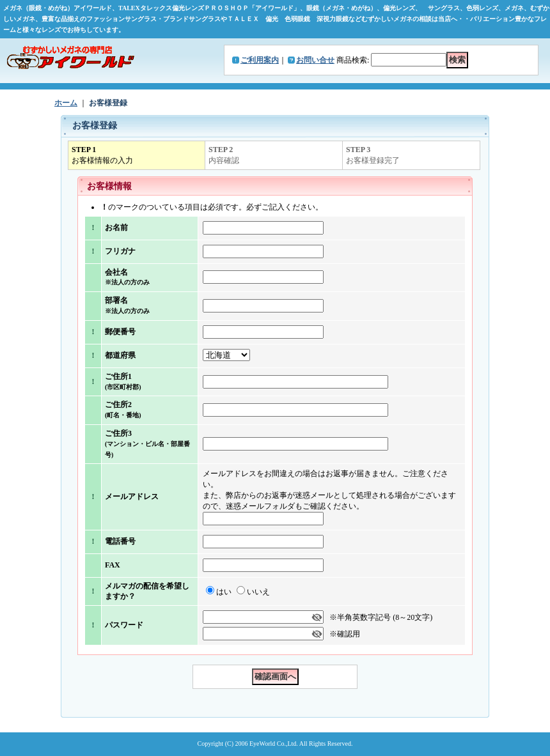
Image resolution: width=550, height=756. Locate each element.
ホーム (66, 103)
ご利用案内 (260, 60)
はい (224, 592)
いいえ (258, 592)
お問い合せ (315, 60)
